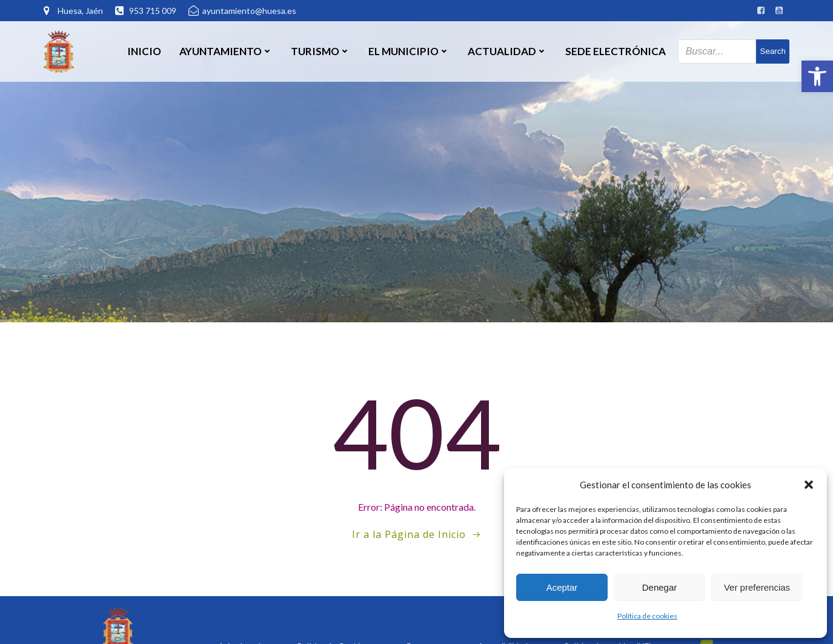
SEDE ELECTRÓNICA (616, 51)
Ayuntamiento (226, 51)
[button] (817, 76)
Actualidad (507, 51)
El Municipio (409, 51)
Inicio (144, 51)
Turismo (320, 51)
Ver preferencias (757, 587)
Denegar (660, 587)
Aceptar (562, 587)
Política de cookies (647, 616)
